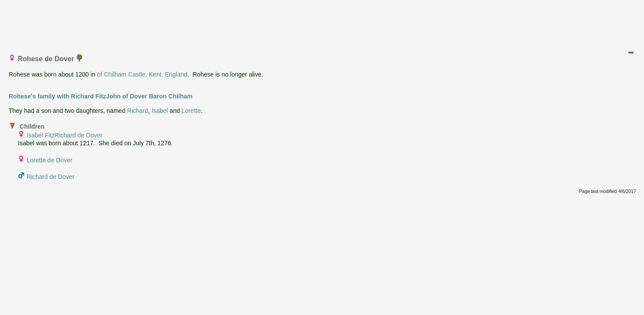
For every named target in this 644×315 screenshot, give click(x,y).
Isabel (160, 111)
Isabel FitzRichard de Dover (65, 135)
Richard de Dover (51, 177)
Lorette (191, 111)
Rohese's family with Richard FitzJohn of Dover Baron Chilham (101, 96)
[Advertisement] (322, 23)
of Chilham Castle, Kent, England (142, 74)
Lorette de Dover (50, 160)
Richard (138, 111)
